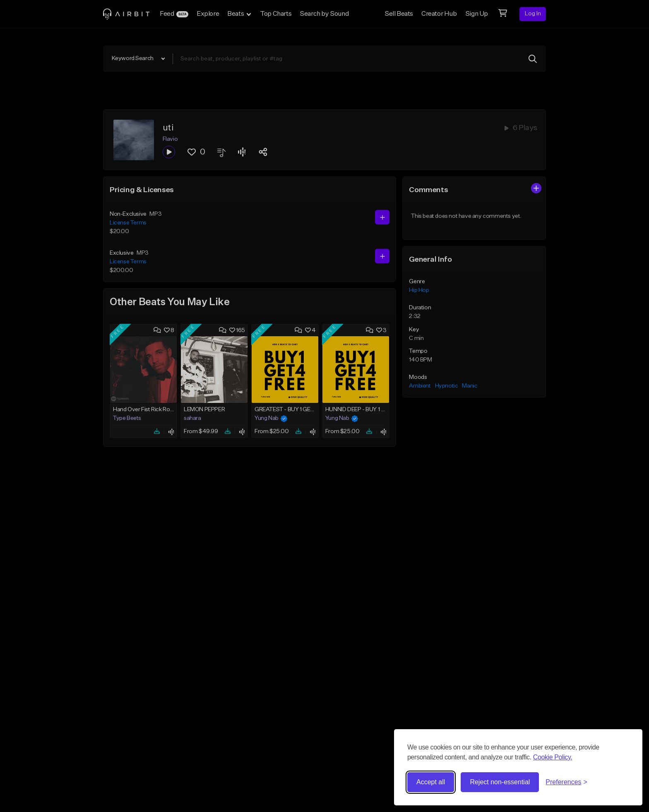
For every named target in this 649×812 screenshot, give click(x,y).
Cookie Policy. (553, 757)
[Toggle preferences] (566, 782)
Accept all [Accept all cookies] (431, 782)
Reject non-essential (500, 782)
